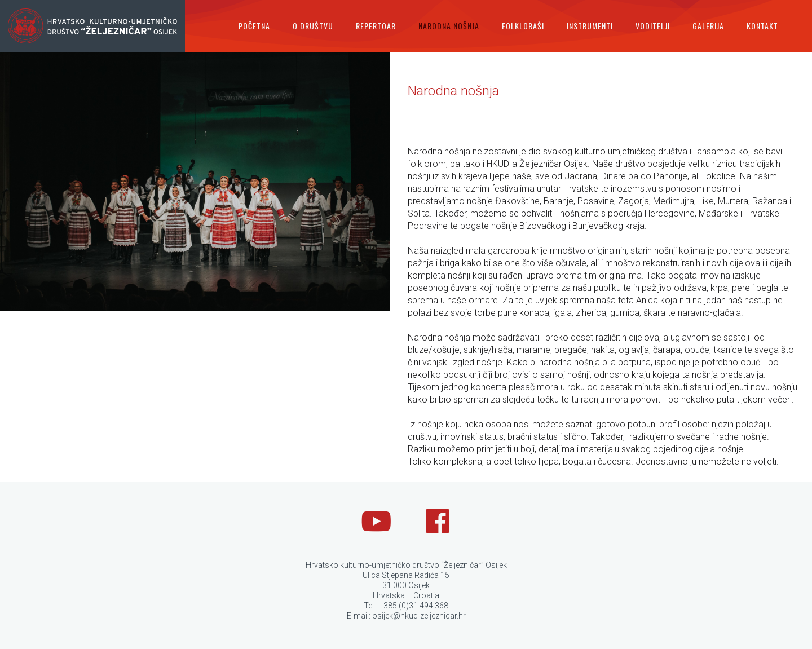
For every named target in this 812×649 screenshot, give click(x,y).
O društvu (313, 26)
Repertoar (376, 26)
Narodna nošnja (449, 26)
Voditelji (653, 26)
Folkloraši (523, 26)
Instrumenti (590, 26)
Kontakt (762, 26)
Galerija (708, 26)
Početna (254, 26)
